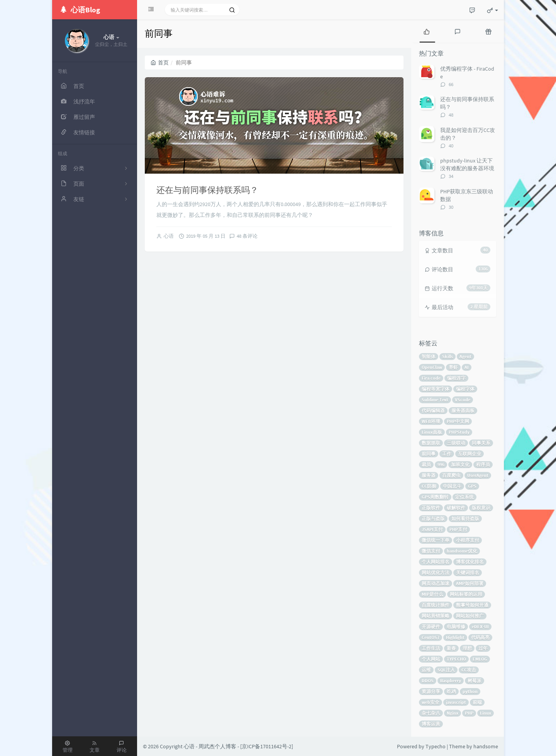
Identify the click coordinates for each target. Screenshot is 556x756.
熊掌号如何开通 (472, 605)
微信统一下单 (436, 540)
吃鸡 (451, 691)
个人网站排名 (436, 562)
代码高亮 (480, 637)
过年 (483, 648)
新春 (451, 648)
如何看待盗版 (465, 518)
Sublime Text (435, 400)
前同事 (429, 454)
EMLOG (480, 659)
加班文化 (460, 464)
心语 (169, 236)
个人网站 (431, 659)
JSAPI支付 (432, 529)
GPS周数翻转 (435, 497)
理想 (467, 648)
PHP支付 (458, 529)
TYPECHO (456, 659)
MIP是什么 (432, 594)
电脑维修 (456, 627)
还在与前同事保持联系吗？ (207, 190)
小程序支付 (468, 540)
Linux (486, 713)
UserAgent (478, 475)
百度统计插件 (436, 605)
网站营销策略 (436, 616)
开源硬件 (431, 627)
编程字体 (465, 389)
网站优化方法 (436, 572)
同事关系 (481, 443)
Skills (448, 356)
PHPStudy (459, 432)
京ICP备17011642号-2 (267, 746)
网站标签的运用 (466, 594)
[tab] (427, 31)
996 (441, 464)
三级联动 (456, 443)
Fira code (431, 378)
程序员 (483, 464)
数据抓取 (431, 443)
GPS (472, 486)
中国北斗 (452, 486)
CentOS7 (431, 637)
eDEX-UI (480, 627)
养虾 (453, 367)
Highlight (455, 637)
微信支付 (431, 551)
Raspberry (451, 681)
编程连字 (456, 378)
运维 (426, 670)
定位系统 (464, 497)
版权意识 (481, 508)
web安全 (431, 702)
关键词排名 (468, 572)
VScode (463, 400)
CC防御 (429, 486)
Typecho (436, 746)
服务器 (429, 475)
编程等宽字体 (436, 389)
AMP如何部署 (470, 583)
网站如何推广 (470, 616)
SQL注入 (446, 670)
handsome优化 (462, 551)
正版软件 (431, 508)
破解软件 (456, 508)
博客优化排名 (470, 562)
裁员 (426, 464)
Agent (465, 356)
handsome (486, 746)
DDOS (428, 681)
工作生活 (431, 648)
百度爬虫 (451, 475)
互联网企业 (470, 454)
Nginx (453, 713)
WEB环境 (431, 421)
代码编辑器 (433, 410)
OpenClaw (432, 367)
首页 (160, 63)
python (470, 691)
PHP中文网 (458, 421)
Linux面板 (432, 432)
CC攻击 (469, 670)
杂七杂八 (431, 713)
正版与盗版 (433, 518)
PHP (469, 713)
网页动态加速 (436, 583)
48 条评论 (247, 236)
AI (467, 367)
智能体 (429, 356)
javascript (456, 702)
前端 (477, 702)
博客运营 (431, 724)
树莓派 (475, 681)
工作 (447, 454)
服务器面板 (463, 410)
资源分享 (431, 691)
